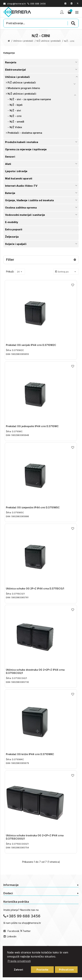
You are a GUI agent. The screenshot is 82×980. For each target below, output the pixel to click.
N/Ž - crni (16, 116)
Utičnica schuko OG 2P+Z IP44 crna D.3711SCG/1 (35, 588)
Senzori (10, 157)
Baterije (10, 193)
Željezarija (12, 237)
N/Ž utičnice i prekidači (49, 41)
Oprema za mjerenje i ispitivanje (26, 149)
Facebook (13, 931)
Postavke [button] (42, 970)
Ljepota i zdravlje (16, 171)
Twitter (27, 931)
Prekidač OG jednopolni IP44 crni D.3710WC (32, 426)
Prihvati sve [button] (66, 970)
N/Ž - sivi (15, 110)
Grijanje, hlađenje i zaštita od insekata (29, 200)
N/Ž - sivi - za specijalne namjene (30, 99)
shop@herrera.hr (17, 4)
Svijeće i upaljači (16, 244)
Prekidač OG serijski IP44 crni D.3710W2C (31, 345)
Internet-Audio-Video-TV (21, 186)
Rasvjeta (11, 62)
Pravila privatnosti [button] (19, 961)
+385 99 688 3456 (22, 916)
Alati (8, 164)
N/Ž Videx (16, 127)
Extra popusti (14, 229)
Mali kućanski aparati (19, 178)
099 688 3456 (38, 4)
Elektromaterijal (15, 70)
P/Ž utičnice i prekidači (22, 82)
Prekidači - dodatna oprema (25, 133)
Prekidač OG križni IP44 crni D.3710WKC (30, 754)
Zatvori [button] (18, 970)
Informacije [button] (41, 885)
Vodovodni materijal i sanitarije (25, 215)
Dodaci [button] (41, 893)
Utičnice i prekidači (23, 41)
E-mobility (12, 222)
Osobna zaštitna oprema (21, 208)
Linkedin (12, 936)
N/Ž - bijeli (16, 105)
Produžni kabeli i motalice (22, 142)
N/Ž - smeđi (17, 122)
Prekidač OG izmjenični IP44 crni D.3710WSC (33, 507)
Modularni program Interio (24, 88)
